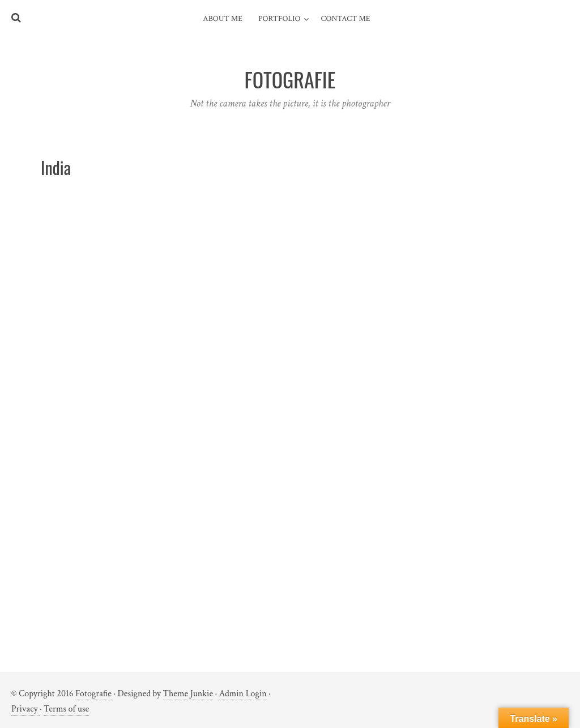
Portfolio (279, 19)
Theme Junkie (188, 694)
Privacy (25, 709)
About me (223, 19)
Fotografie (93, 694)
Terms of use (66, 709)
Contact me (346, 19)
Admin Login (243, 694)
